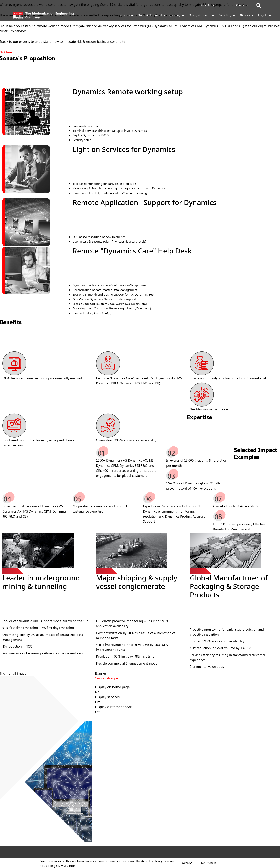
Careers (224, 5)
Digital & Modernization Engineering (159, 15)
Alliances (245, 15)
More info (68, 866)
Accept (187, 863)
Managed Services (200, 15)
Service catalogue (106, 678)
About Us (206, 5)
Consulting (225, 15)
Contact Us (243, 5)
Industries (124, 15)
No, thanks (208, 863)
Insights (263, 15)
